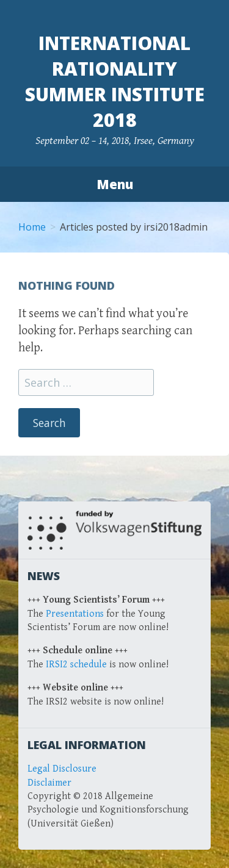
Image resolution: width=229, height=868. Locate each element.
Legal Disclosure (62, 769)
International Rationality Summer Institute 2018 (115, 81)
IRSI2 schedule (76, 665)
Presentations (75, 614)
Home (32, 227)
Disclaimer (49, 783)
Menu (115, 184)
